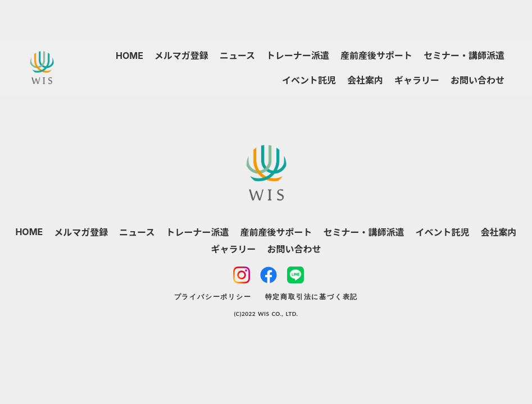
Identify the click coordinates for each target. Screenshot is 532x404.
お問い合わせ (478, 80)
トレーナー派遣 (298, 56)
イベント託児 (309, 80)
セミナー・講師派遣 (464, 56)
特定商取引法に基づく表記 (312, 297)
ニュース (237, 56)
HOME (129, 56)
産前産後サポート (376, 56)
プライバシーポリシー (213, 297)
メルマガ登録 (181, 56)
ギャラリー (417, 80)
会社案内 (365, 80)
